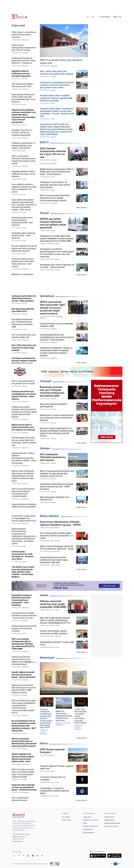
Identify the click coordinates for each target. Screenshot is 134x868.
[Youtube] (28, 856)
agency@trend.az (18, 841)
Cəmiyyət (46, 381)
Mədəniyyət (47, 658)
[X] (24, 856)
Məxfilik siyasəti (109, 820)
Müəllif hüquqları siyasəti (112, 823)
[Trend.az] (19, 17)
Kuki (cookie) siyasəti (111, 826)
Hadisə (44, 595)
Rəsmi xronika (66, 820)
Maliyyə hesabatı (89, 833)
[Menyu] (117, 17)
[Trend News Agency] (18, 815)
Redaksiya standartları (90, 826)
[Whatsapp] (14, 856)
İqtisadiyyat (47, 296)
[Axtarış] (88, 17)
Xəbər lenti (18, 26)
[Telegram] (33, 856)
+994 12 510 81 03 (18, 839)
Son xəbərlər (66, 817)
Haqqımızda (87, 817)
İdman (44, 743)
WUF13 (44, 142)
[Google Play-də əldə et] (114, 856)
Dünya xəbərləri (49, 516)
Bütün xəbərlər (81, 208)
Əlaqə (85, 823)
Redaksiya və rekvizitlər (91, 820)
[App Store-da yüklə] (98, 856)
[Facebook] (19, 856)
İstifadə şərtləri (109, 817)
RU (119, 864)
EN (112, 864)
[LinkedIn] (37, 856)
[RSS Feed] (42, 856)
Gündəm (45, 448)
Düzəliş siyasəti (88, 829)
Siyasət (44, 213)
